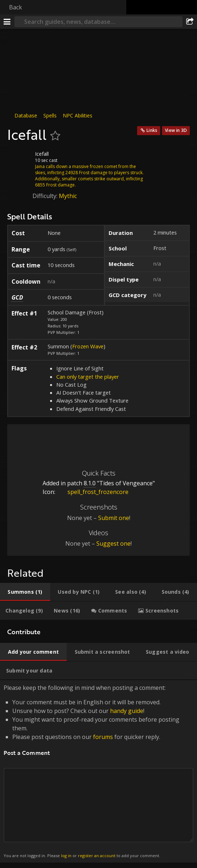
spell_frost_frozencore (93, 492)
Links (152, 130)
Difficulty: (46, 196)
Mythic (68, 196)
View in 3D (176, 130)
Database (26, 115)
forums (103, 737)
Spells (50, 115)
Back (16, 7)
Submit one (114, 518)
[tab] (25, 592)
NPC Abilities (78, 115)
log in (66, 856)
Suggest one (113, 543)
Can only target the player (88, 377)
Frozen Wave (88, 346)
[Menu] (7, 22)
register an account (97, 856)
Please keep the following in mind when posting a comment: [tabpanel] (98, 771)
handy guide (127, 711)
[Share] (190, 22)
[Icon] (19, 159)
